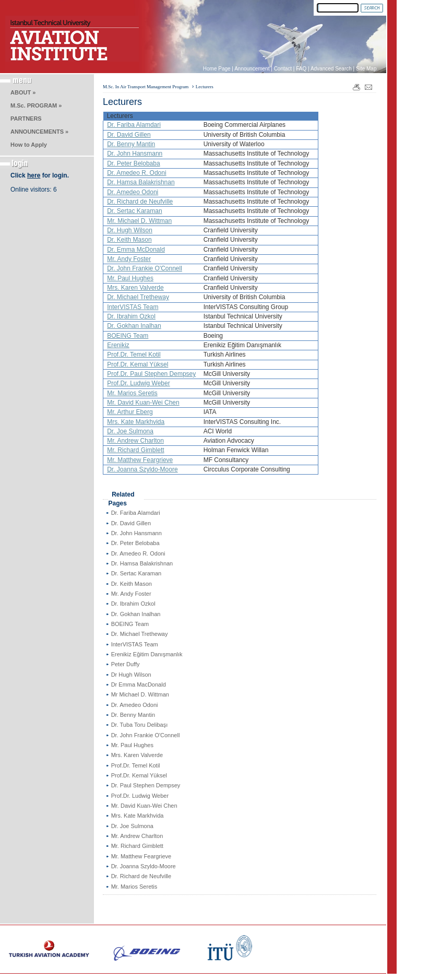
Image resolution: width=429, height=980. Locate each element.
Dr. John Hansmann (135, 154)
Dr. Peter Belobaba (133, 163)
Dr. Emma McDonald (136, 250)
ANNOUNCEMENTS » (39, 132)
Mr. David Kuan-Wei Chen (143, 403)
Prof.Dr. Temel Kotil (134, 355)
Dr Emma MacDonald (139, 684)
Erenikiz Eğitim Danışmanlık (147, 654)
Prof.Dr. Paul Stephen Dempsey (151, 374)
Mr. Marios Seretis (132, 393)
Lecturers (205, 87)
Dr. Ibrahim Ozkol (131, 316)
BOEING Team (128, 336)
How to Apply (29, 145)
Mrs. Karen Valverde (135, 288)
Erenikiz (118, 345)
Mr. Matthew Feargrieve (140, 460)
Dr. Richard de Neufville (140, 202)
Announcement (252, 69)
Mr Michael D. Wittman (140, 694)
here (34, 175)
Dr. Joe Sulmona (130, 431)
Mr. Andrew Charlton (135, 441)
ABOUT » (23, 92)
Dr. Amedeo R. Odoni (136, 173)
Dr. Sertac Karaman (134, 211)
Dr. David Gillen (129, 135)
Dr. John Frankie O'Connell (145, 268)
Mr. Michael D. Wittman (139, 221)
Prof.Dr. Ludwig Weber (139, 383)
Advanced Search (331, 69)
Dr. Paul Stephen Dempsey (146, 785)
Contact (283, 69)
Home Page (217, 69)
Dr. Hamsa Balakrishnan (141, 182)
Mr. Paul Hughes (130, 278)
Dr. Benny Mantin (131, 144)
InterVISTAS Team (133, 307)
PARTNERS (26, 119)
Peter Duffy (126, 664)
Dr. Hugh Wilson (130, 230)
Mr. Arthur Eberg (130, 412)
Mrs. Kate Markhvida (136, 422)
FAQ (301, 69)
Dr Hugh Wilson (131, 675)
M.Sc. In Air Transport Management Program (146, 87)
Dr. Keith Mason (129, 240)
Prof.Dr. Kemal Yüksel (138, 364)
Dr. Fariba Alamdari (134, 125)
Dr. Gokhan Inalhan (134, 326)
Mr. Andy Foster (129, 259)
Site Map (366, 69)
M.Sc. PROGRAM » (36, 105)
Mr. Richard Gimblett (135, 450)
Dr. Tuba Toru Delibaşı (140, 725)
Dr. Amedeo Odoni (133, 192)
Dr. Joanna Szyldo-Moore (142, 469)
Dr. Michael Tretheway (138, 297)
